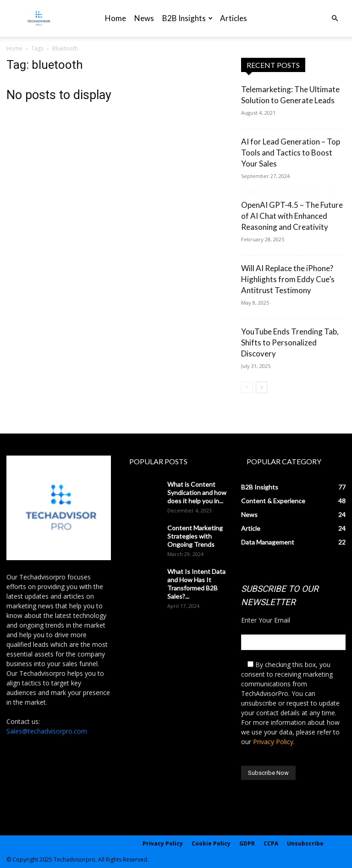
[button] (335, 19)
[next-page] (261, 387)
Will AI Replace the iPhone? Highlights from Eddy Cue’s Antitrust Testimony (288, 279)
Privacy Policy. (274, 742)
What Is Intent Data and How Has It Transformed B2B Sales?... (196, 584)
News (144, 18)
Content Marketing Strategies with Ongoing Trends (195, 536)
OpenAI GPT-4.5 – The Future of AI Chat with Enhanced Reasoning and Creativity (292, 216)
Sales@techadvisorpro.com (47, 731)
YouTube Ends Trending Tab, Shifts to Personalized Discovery (290, 342)
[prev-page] (247, 387)
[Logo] (39, 19)
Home (115, 18)
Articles (234, 18)
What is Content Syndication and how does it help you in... (197, 492)
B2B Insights (187, 18)
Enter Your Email (266, 620)
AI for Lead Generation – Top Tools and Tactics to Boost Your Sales (291, 153)
